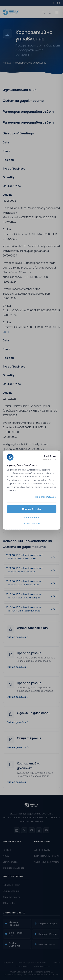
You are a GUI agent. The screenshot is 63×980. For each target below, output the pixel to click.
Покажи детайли (45, 497)
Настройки (30, 518)
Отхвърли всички (32, 524)
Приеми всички (32, 509)
